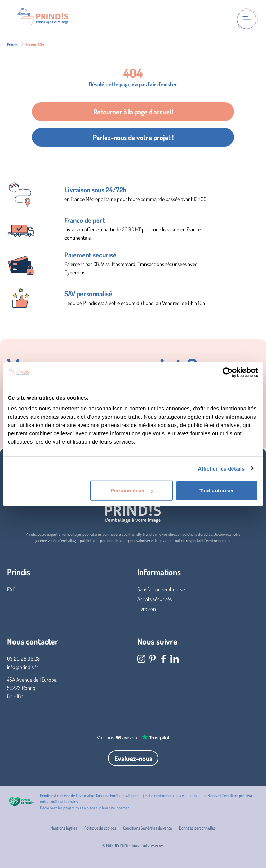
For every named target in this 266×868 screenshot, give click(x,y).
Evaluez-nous (133, 758)
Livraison (147, 609)
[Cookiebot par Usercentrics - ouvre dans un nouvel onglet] (228, 372)
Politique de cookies (100, 828)
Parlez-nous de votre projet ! (133, 137)
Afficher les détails (221, 468)
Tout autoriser (217, 490)
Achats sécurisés (154, 599)
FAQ (11, 589)
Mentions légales (64, 828)
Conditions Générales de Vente (148, 828)
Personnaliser (132, 490)
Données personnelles (197, 828)
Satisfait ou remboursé (161, 589)
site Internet (119, 808)
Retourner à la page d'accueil (133, 112)
